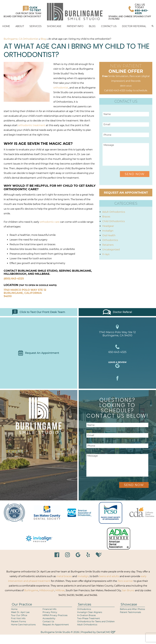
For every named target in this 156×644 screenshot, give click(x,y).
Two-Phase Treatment (89, 618)
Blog (92, 26)
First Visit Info (18, 618)
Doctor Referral (134, 26)
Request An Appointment (39, 353)
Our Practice (22, 604)
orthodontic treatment (32, 125)
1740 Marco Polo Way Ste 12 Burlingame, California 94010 (25, 293)
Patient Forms (18, 622)
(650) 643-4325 (14, 279)
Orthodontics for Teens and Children (96, 622)
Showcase (54, 26)
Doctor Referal (117, 312)
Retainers (108, 245)
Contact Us (109, 26)
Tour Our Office (19, 615)
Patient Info (75, 26)
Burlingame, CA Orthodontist (21, 39)
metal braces (64, 576)
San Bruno (128, 590)
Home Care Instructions (23, 625)
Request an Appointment (126, 193)
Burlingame (31, 590)
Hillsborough (47, 590)
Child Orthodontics (114, 221)
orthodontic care (50, 222)
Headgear (108, 226)
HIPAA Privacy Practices (55, 615)
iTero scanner (125, 581)
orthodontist (61, 88)
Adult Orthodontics (114, 212)
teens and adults (109, 576)
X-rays (106, 254)
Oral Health (109, 235)
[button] (153, 26)
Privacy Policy (50, 612)
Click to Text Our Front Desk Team (39, 312)
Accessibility (49, 618)
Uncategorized (111, 250)
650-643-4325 (117, 90)
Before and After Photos (132, 609)
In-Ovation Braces (86, 615)
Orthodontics (110, 240)
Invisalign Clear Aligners (90, 612)
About (20, 26)
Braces (106, 217)
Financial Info (49, 609)
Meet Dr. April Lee (20, 612)
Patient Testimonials (130, 612)
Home (6, 26)
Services (36, 26)
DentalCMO (106, 632)
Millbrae (60, 590)
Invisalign (108, 231)
